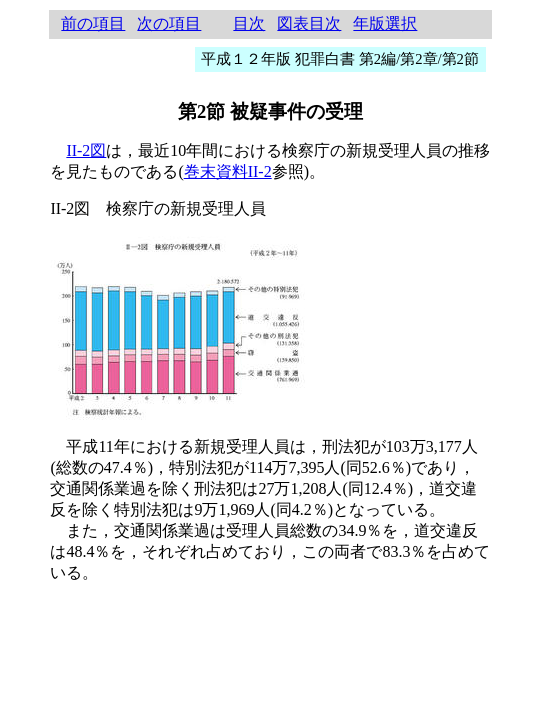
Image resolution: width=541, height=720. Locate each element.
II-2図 (86, 150)
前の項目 (93, 23)
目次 (249, 23)
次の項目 (169, 23)
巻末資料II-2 (228, 171)
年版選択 (385, 23)
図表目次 (309, 23)
